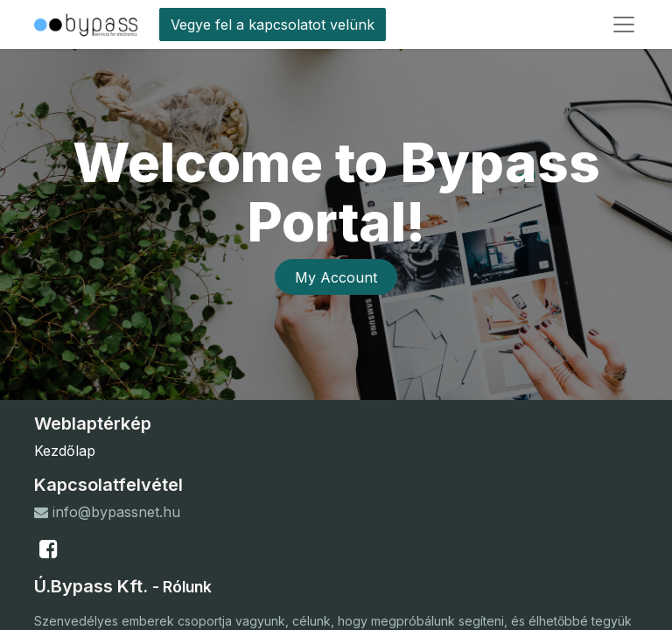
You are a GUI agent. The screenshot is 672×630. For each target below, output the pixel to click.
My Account (336, 277)
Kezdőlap (65, 451)
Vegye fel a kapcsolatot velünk (273, 24)
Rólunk (187, 587)
